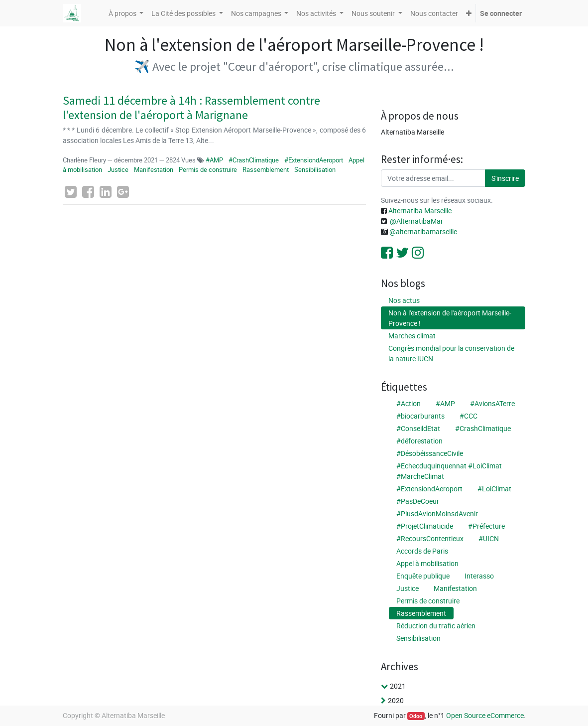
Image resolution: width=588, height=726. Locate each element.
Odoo (416, 716)
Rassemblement (266, 169)
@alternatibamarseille (423, 231)
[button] (469, 13)
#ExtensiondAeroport (314, 160)
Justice (118, 169)
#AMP (215, 160)
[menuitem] (434, 13)
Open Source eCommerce (485, 715)
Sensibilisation (315, 169)
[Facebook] (88, 192)
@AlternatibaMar (416, 221)
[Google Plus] (123, 192)
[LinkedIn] (106, 192)
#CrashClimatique (254, 160)
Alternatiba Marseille (419, 211)
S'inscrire (505, 178)
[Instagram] (418, 253)
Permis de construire (208, 169)
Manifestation (154, 169)
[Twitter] (71, 192)
